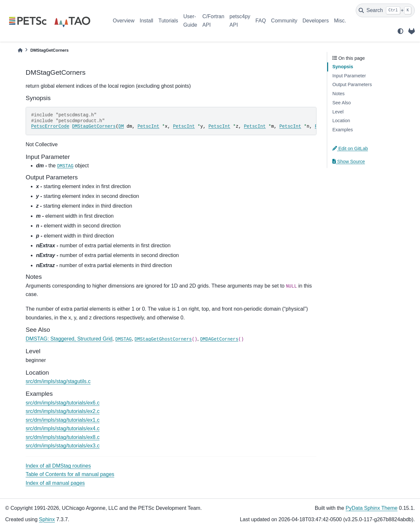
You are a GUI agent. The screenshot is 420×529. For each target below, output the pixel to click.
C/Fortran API (213, 21)
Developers (316, 21)
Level (338, 112)
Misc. (340, 21)
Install (146, 21)
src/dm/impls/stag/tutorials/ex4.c (63, 428)
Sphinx (47, 519)
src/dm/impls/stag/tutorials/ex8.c (63, 437)
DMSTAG (65, 166)
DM (121, 126)
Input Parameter (349, 76)
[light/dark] (401, 31)
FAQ (261, 21)
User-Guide (190, 21)
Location (341, 121)
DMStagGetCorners (94, 126)
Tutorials (168, 21)
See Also (342, 103)
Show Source (349, 161)
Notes (339, 94)
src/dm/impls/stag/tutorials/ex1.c (63, 420)
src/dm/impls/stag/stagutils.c (58, 381)
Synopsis (343, 67)
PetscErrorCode (50, 126)
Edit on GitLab (350, 148)
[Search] (385, 10)
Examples (343, 130)
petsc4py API (240, 21)
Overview (124, 21)
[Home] (20, 50)
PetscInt (148, 126)
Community (284, 21)
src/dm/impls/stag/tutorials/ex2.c (63, 411)
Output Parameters (352, 84)
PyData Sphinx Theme (372, 508)
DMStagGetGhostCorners (163, 339)
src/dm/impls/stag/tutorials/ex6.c (63, 403)
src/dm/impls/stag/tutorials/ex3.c (63, 446)
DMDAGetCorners (219, 339)
